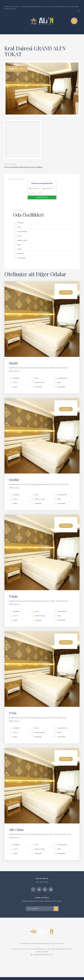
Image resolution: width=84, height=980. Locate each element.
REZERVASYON (42, 200)
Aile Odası (16, 832)
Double (14, 483)
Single (13, 366)
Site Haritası (42, 962)
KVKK (42, 965)
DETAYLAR (66, 295)
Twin (13, 716)
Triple (13, 599)
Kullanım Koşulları (42, 968)
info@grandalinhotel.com (42, 957)
